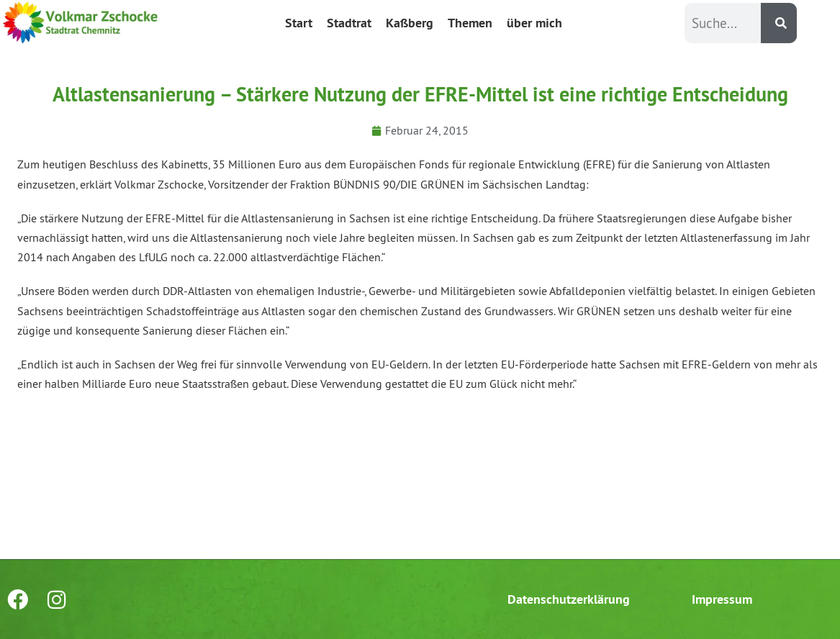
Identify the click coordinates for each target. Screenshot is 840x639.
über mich (534, 23)
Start (299, 23)
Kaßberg (410, 23)
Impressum (722, 599)
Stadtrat (349, 23)
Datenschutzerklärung (569, 599)
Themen (470, 23)
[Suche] (779, 23)
